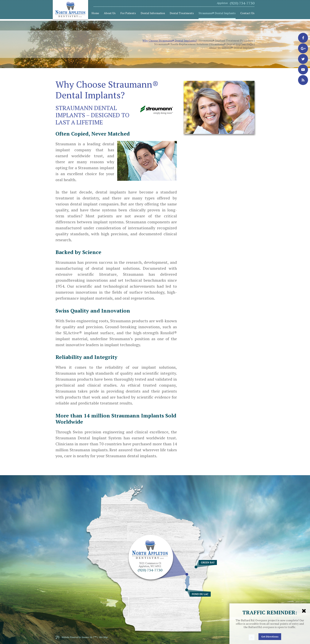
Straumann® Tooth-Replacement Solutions (181, 44)
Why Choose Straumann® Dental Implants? (170, 41)
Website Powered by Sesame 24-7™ (76, 637)
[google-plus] (303, 48)
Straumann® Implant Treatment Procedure (226, 41)
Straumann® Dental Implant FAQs (232, 44)
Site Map (103, 637)
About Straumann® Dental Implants (232, 48)
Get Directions (270, 637)
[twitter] (303, 59)
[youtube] (303, 69)
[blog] (303, 80)
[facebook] (303, 38)
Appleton (222, 3)
